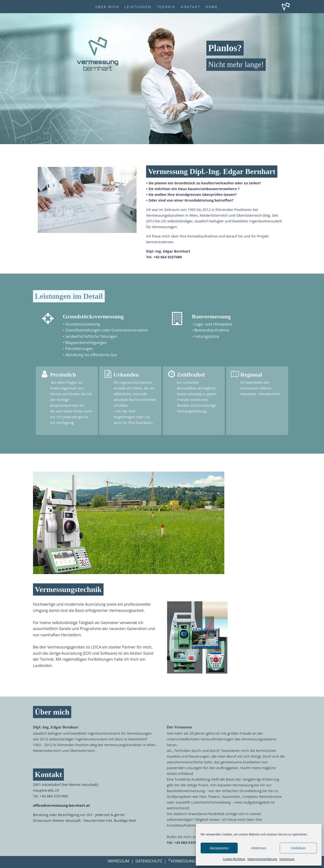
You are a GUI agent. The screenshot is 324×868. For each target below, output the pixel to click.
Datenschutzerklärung (262, 859)
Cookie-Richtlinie (234, 859)
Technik (166, 7)
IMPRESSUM (118, 861)
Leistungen (138, 7)
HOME (212, 7)
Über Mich (107, 7)
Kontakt (191, 7)
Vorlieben (298, 848)
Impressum (287, 859)
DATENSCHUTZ (149, 861)
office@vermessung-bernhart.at (61, 805)
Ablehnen (259, 848)
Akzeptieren (219, 848)
